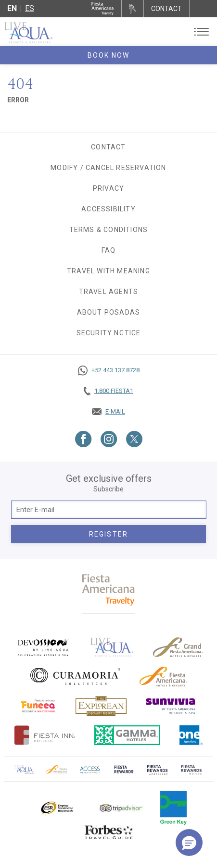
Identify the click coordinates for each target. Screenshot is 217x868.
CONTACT (166, 9)
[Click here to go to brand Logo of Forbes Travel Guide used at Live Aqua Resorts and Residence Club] (109, 832)
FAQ (109, 250)
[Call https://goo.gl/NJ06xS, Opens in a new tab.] (108, 370)
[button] (189, 843)
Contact (108, 147)
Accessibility (108, 209)
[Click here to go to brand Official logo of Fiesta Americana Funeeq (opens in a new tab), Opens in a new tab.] (39, 706)
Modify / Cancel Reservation (108, 168)
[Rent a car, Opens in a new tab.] (133, 9)
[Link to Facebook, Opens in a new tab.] (83, 439)
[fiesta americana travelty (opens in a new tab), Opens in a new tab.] (108, 590)
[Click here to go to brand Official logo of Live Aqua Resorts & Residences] (112, 647)
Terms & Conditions (109, 230)
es (30, 8)
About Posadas (109, 312)
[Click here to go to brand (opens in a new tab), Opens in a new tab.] (43, 647)
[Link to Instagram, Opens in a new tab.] (109, 439)
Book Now (109, 55)
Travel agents (109, 292)
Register (108, 534)
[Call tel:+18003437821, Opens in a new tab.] (108, 391)
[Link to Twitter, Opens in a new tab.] (134, 439)
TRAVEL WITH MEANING (108, 271)
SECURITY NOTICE (109, 333)
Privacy (108, 188)
